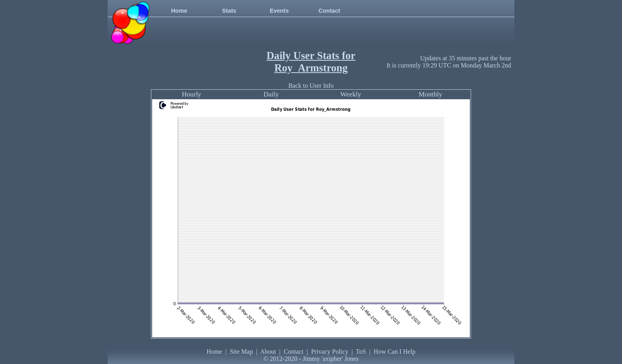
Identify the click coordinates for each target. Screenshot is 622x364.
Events (279, 11)
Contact (329, 11)
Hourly (192, 94)
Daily (271, 94)
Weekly (351, 94)
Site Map (241, 351)
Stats (229, 11)
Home (179, 11)
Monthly (431, 94)
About (268, 351)
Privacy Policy (330, 351)
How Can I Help (395, 351)
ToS (361, 351)
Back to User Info (311, 86)
